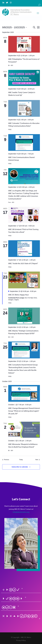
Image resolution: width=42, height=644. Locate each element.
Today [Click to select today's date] (21, 460)
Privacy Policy (21, 640)
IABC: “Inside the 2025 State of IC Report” (23, 263)
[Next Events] (38, 460)
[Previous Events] (6, 460)
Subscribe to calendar (20, 467)
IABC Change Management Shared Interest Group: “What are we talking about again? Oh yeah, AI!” (24, 411)
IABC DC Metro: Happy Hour (18, 295)
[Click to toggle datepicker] (14, 27)
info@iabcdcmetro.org (21, 512)
